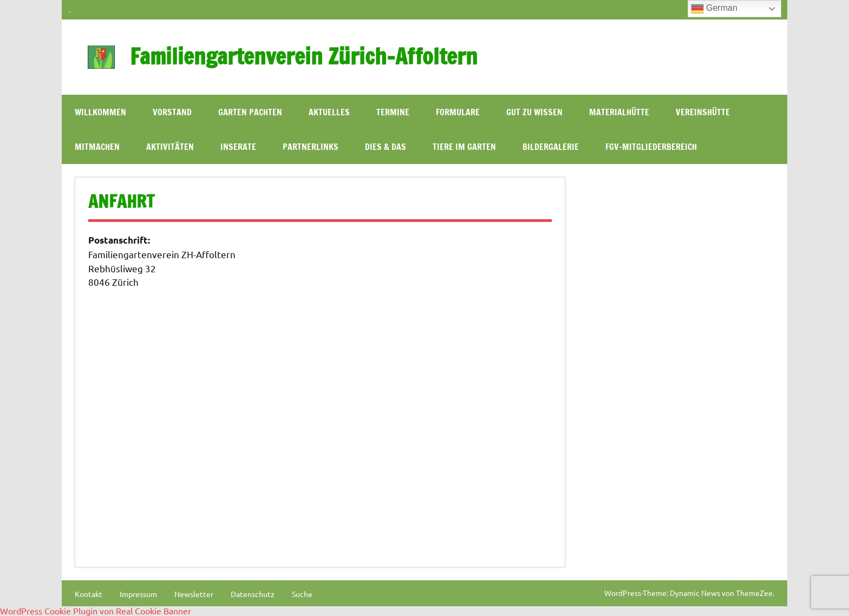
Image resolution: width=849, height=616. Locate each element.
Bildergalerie (551, 147)
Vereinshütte (703, 112)
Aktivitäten (170, 147)
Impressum (138, 594)
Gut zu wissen (534, 112)
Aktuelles (329, 112)
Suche (302, 594)
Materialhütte (619, 112)
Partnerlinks (311, 147)
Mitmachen (97, 147)
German (714, 9)
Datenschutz (253, 594)
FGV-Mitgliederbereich (651, 147)
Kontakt (89, 594)
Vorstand (172, 112)
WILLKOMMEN (100, 112)
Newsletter (194, 594)
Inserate (238, 147)
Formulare (458, 112)
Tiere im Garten (464, 147)
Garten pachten (250, 112)
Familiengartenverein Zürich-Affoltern (304, 56)
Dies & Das (386, 147)
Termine (393, 112)
